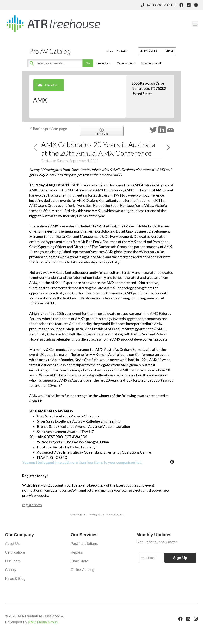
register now (32, 505)
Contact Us (123, 51)
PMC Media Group (43, 622)
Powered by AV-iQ (116, 515)
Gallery (11, 570)
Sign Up (170, 51)
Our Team (13, 561)
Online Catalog (82, 570)
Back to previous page (48, 129)
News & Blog (15, 579)
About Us (12, 544)
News (110, 51)
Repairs (77, 552)
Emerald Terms (79, 515)
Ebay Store (79, 561)
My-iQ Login (150, 51)
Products (103, 63)
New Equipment (151, 63)
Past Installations (84, 544)
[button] (195, 24)
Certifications (15, 552)
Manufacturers (126, 63)
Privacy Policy (97, 515)
